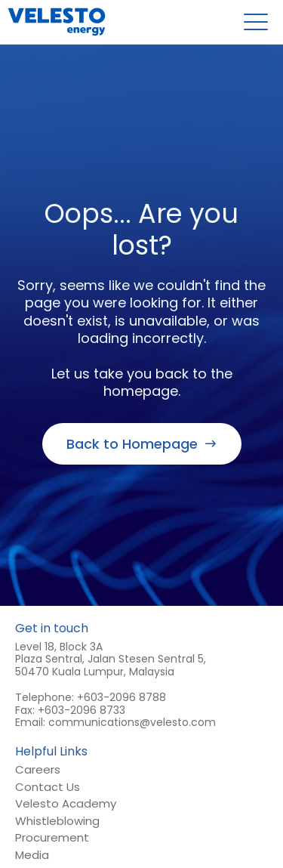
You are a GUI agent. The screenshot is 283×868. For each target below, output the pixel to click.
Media (32, 856)
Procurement (52, 839)
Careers (38, 771)
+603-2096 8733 (82, 710)
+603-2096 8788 (122, 697)
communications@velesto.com (132, 722)
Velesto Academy (66, 805)
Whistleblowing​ (57, 822)
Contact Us (48, 788)
